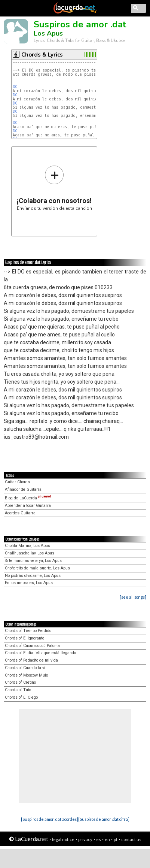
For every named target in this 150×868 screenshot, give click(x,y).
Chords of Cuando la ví (25, 668)
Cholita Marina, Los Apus (27, 546)
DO (15, 87)
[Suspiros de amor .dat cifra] (104, 819)
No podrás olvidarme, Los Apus (33, 576)
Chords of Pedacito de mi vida (31, 660)
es (99, 839)
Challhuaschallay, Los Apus (30, 553)
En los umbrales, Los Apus (29, 583)
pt (116, 839)
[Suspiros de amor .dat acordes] (50, 819)
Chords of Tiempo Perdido (28, 631)
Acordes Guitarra (20, 513)
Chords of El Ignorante (25, 638)
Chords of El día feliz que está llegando (40, 653)
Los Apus (48, 33)
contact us (131, 839)
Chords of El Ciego (21, 697)
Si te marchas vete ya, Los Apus (33, 561)
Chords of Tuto (18, 690)
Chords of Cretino (20, 682)
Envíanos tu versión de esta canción (54, 188)
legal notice (63, 839)
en (107, 839)
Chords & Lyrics (42, 55)
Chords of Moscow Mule (27, 675)
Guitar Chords (17, 482)
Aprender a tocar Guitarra (28, 506)
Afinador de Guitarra (23, 489)
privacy (85, 839)
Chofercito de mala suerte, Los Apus (37, 568)
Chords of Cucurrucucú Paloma (32, 646)
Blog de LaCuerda (28, 498)
